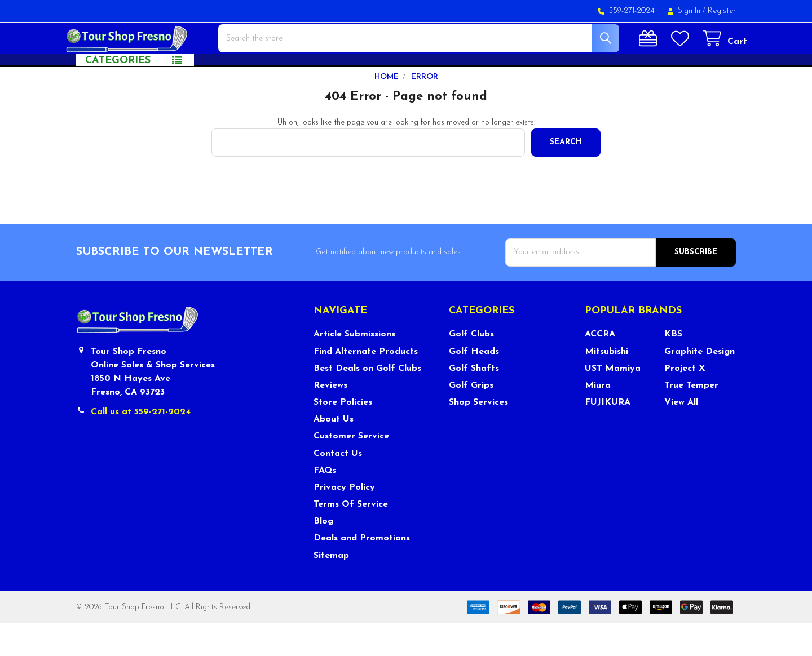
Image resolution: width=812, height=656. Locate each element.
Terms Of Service (351, 537)
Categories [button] (118, 93)
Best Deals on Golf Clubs (367, 401)
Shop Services (478, 435)
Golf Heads (474, 384)
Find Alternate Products (366, 384)
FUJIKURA (608, 435)
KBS (673, 367)
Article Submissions (354, 367)
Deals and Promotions (362, 571)
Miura (598, 418)
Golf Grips (471, 418)
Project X (685, 401)
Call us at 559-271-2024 (141, 445)
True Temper (691, 418)
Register (722, 11)
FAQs (325, 503)
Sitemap (331, 588)
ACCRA (600, 367)
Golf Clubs (471, 367)
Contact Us (338, 486)
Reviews (330, 418)
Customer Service (351, 469)
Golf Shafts (474, 401)
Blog (323, 554)
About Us (334, 452)
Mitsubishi (606, 384)
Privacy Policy (344, 520)
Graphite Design (700, 384)
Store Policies (343, 435)
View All (681, 435)
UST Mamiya (613, 401)
